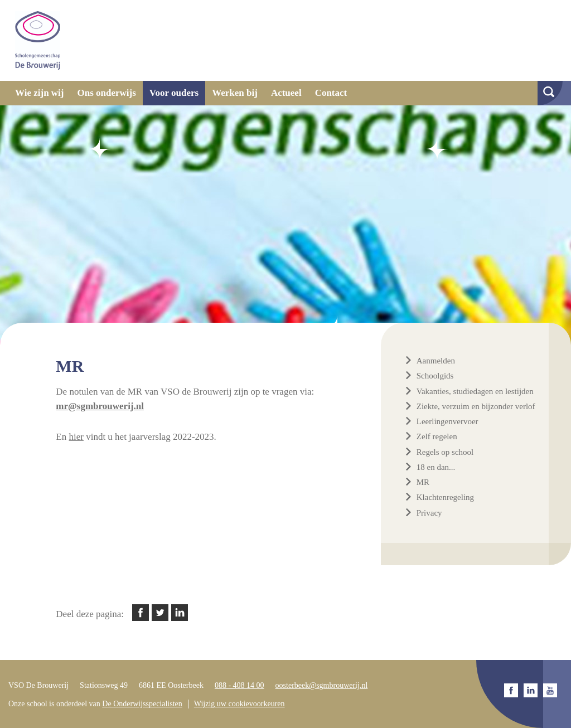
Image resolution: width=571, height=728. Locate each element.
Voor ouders (174, 93)
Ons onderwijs (107, 93)
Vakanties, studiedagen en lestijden (475, 391)
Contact (331, 93)
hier (76, 437)
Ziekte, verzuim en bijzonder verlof (476, 406)
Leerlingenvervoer (447, 421)
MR (423, 482)
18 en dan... (436, 467)
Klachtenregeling (445, 497)
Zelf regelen (437, 436)
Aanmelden (436, 361)
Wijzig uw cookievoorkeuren (239, 704)
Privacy (429, 513)
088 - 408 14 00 (239, 685)
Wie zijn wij (40, 93)
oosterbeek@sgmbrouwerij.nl (322, 685)
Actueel (286, 93)
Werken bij (235, 93)
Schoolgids (435, 376)
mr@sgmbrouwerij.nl (100, 406)
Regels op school (445, 452)
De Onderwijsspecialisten (142, 704)
